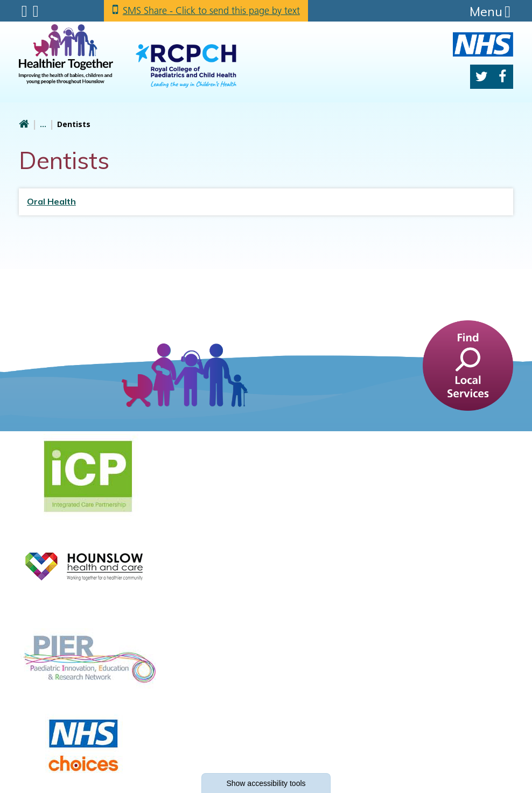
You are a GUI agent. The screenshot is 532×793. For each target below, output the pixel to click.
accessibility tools (266, 783)
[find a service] (468, 364)
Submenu (24, 11)
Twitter (482, 77)
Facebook (502, 77)
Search (36, 11)
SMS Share (211, 10)
